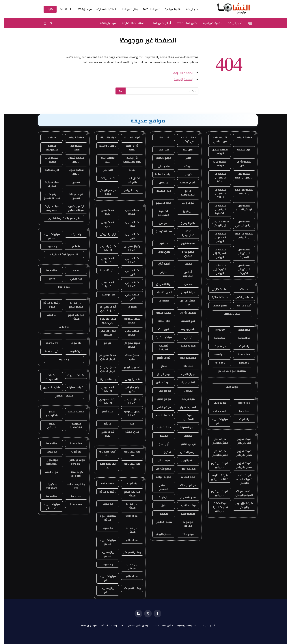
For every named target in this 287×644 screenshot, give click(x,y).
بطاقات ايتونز (103, 379)
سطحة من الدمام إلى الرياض (215, 237)
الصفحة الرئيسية (179, 79)
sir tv (47, 279)
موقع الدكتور (184, 452)
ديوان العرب (184, 374)
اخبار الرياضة (103, 178)
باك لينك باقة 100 (128, 466)
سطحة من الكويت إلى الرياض (215, 269)
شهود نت (159, 329)
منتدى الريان (159, 534)
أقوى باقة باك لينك (103, 454)
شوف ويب (184, 203)
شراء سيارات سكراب (47, 184)
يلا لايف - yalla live (72, 486)
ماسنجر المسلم (159, 487)
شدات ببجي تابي (103, 224)
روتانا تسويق (159, 284)
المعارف (159, 301)
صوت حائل (159, 460)
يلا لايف (72, 234)
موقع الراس (159, 407)
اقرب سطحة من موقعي (215, 139)
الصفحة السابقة (179, 73)
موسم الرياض (128, 190)
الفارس (184, 391)
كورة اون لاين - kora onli (72, 462)
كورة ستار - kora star (72, 474)
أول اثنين (159, 444)
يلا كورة (60, 359)
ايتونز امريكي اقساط (103, 333)
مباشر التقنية (159, 337)
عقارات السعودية (47, 377)
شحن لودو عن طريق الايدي (103, 369)
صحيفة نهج (184, 243)
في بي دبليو (184, 444)
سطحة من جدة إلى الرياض (240, 236)
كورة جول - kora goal (47, 462)
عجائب (184, 264)
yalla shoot (215, 411)
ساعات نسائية (215, 297)
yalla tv (72, 246)
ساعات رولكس (240, 297)
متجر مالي (159, 166)
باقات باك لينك (103, 146)
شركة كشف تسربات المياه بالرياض (240, 479)
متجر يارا (184, 366)
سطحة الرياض (240, 137)
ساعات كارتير (215, 289)
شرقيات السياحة (159, 348)
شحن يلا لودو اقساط (103, 248)
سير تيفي (72, 279)
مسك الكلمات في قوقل (184, 139)
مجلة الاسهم (159, 203)
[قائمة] (246, 23)
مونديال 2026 (80, 9)
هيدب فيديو (159, 313)
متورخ (159, 272)
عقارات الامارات (72, 387)
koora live (215, 338)
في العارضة (47, 351)
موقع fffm (184, 534)
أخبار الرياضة (188, 9)
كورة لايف (240, 330)
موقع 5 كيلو (159, 158)
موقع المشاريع (184, 417)
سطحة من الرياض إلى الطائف (215, 193)
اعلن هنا (159, 137)
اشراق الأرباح (159, 358)
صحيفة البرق (184, 469)
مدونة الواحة (159, 477)
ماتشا (103, 424)
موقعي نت (184, 399)
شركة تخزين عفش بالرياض (240, 453)
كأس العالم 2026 (147, 9)
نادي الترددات (159, 292)
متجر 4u (128, 307)
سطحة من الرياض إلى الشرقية (215, 209)
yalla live (60, 327)
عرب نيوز (184, 211)
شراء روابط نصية (128, 148)
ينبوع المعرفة (184, 427)
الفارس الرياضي (47, 426)
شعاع (159, 366)
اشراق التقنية (184, 183)
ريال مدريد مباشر (128, 506)
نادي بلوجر (159, 252)
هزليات (184, 436)
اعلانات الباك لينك (103, 160)
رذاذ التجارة (159, 321)
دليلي (184, 158)
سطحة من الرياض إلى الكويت (240, 269)
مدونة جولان (159, 382)
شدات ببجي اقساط (128, 212)
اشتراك (46, 9)
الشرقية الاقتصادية (159, 213)
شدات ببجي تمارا (103, 212)
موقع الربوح (184, 460)
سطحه (47, 137)
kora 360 (215, 363)
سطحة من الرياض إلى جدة (240, 176)
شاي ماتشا (128, 432)
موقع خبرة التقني (184, 254)
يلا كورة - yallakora (47, 486)
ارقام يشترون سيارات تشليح (72, 208)
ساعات (240, 289)
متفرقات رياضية (169, 9)
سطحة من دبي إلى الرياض (215, 223)
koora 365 (72, 504)
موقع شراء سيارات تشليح (47, 196)
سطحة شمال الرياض (215, 151)
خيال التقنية (159, 191)
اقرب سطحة (240, 150)
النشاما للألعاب (159, 415)
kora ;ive (72, 496)
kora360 (215, 330)
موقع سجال (159, 391)
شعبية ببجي (128, 379)
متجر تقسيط (103, 270)
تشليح (72, 182)
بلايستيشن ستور (128, 389)
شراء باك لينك (128, 137)
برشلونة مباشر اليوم (47, 305)
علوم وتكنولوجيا (47, 413)
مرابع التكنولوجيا (184, 193)
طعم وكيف (184, 329)
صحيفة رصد (184, 514)
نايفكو (159, 514)
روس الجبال (159, 374)
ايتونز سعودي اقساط (128, 248)
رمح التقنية (184, 321)
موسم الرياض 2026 (103, 192)
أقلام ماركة (240, 306)
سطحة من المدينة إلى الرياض (215, 253)
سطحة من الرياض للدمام (240, 207)
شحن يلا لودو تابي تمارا (103, 321)
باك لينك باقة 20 (103, 466)
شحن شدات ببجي (128, 357)
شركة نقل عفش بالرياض (215, 441)
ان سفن (159, 183)
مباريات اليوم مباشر (215, 421)
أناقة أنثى (159, 264)
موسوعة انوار (184, 358)
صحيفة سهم (184, 497)
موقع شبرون (159, 469)
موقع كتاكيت (184, 505)
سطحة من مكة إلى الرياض (240, 192)
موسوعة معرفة (184, 524)
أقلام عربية (184, 382)
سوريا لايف (47, 472)
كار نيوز (159, 243)
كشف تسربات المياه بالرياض (240, 493)
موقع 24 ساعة (159, 174)
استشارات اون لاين (184, 303)
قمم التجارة (184, 477)
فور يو (103, 343)
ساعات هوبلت (228, 314)
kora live (240, 411)
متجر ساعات (215, 306)
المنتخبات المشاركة (102, 9)
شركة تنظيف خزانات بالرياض (215, 477)
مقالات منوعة (72, 412)
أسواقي (159, 223)
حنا (128, 424)
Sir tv (72, 270)
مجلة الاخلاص (159, 522)
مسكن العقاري (59, 396)
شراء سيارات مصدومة (47, 208)
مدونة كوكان (159, 231)
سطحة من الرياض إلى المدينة (240, 253)
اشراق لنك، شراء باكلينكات (128, 160)
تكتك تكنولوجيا (184, 233)
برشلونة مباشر (103, 492)
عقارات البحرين (47, 387)
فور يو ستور (103, 295)
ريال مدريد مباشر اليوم (72, 305)
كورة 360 (215, 354)
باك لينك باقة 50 (128, 454)
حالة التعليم (159, 427)
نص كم (184, 166)
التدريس (103, 170)
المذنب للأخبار (184, 407)
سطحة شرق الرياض (240, 164)
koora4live (240, 338)
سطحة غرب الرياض (215, 164)
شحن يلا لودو (128, 367)
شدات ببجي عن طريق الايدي (103, 309)
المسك (159, 436)
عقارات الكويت (72, 375)
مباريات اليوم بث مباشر (228, 371)
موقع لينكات (184, 485)
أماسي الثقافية (184, 274)
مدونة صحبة (184, 346)
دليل (159, 505)
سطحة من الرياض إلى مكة (215, 178)
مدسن (184, 284)
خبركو (184, 174)
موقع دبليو (159, 399)
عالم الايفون (184, 223)
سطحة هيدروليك (47, 148)
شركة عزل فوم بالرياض (215, 465)
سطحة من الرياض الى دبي (240, 223)
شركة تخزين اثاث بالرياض (240, 441)
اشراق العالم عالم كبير (128, 180)
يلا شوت (240, 346)
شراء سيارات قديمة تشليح (60, 218)
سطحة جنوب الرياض (72, 172)
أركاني (184, 337)
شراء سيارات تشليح (72, 196)
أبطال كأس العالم (125, 9)
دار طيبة (159, 497)
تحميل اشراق (184, 313)
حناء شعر (103, 412)
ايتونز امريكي (103, 234)
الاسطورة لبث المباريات (59, 254)
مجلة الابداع (184, 292)
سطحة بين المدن (72, 148)
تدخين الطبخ (159, 452)
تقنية (128, 170)
